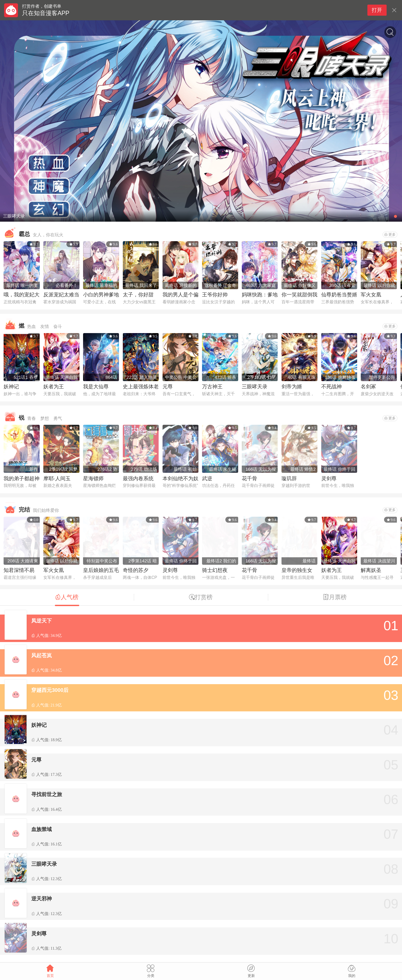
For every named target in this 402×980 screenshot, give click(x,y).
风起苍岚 (42, 655)
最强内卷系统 (138, 478)
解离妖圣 (371, 570)
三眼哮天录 (255, 387)
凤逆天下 (42, 621)
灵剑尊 (329, 478)
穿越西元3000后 (50, 690)
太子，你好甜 (138, 295)
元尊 (168, 387)
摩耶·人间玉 (57, 478)
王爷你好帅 (215, 295)
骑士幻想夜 (215, 570)
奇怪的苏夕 (136, 570)
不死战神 (331, 387)
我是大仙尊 (96, 387)
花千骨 (249, 478)
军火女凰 (371, 295)
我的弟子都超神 (22, 478)
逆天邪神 (42, 899)
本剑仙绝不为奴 (180, 478)
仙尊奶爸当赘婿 (339, 295)
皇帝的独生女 (297, 570)
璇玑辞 (289, 478)
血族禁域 (42, 829)
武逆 (207, 478)
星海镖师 (93, 478)
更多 (390, 234)
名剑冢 (368, 387)
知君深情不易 (19, 570)
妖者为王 (54, 387)
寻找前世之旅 (47, 794)
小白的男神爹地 (101, 295)
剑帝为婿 (292, 387)
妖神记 (11, 387)
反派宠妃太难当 (61, 295)
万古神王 (212, 387)
